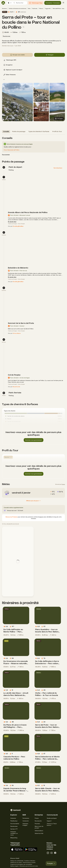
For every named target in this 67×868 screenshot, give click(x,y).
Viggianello (48, 8)
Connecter (26, 821)
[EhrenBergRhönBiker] (18, 226)
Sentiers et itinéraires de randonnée (17, 8)
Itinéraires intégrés (25, 824)
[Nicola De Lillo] (16, 387)
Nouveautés (38, 821)
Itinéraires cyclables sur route (14, 833)
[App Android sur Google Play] (31, 849)
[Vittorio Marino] (17, 333)
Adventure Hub (39, 833)
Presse (37, 818)
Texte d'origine (21, 224)
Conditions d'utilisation (30, 861)
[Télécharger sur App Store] (17, 849)
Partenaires (26, 818)
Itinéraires (4, 8)
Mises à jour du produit (39, 827)
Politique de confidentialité (17, 861)
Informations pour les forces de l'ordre (29, 866)
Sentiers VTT (14, 829)
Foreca (63, 484)
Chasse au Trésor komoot (52, 824)
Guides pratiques (52, 818)
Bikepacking (14, 838)
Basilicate (35, 8)
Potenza (41, 8)
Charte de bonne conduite (29, 862)
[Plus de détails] (6, 155)
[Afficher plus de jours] (33, 501)
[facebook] (55, 853)
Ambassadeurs (39, 831)
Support (49, 821)
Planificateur (14, 821)
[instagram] (48, 853)
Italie (29, 8)
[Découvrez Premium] (12, 517)
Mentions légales (15, 866)
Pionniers (37, 824)
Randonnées (14, 826)
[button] (36, 3)
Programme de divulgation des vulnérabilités (21, 864)
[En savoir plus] (12, 222)
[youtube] (52, 853)
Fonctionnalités (15, 824)
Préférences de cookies (16, 862)
